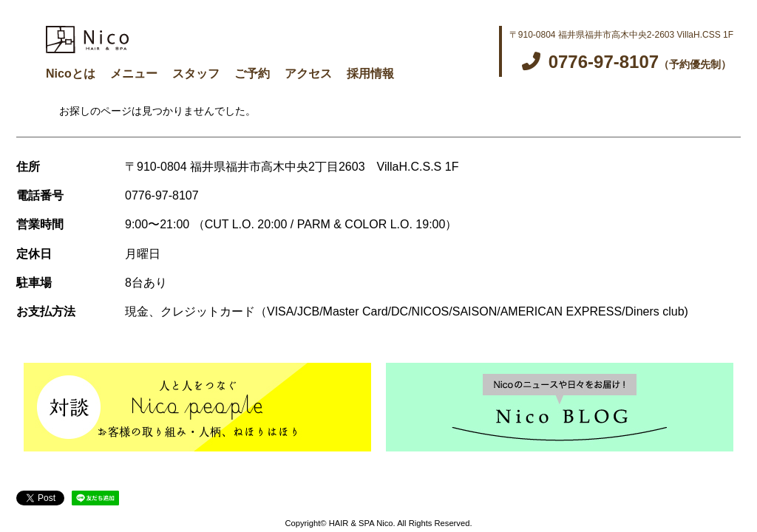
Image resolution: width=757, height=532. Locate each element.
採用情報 (370, 74)
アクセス (308, 74)
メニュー (134, 74)
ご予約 (252, 74)
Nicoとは (71, 74)
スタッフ (196, 74)
